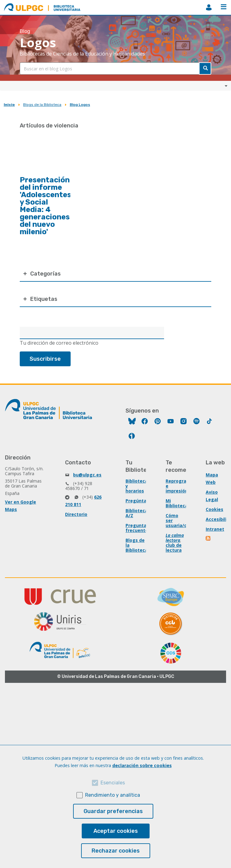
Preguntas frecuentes (138, 528)
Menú (224, 7)
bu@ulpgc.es (87, 475)
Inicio (9, 105)
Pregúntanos (140, 501)
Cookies (214, 509)
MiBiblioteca (209, 7)
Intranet (215, 529)
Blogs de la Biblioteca (42, 105)
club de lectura (174, 548)
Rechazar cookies (116, 851)
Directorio (76, 514)
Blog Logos (80, 105)
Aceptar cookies (116, 831)
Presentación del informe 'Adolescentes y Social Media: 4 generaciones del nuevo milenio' (45, 206)
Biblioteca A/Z (137, 513)
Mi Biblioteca (177, 503)
